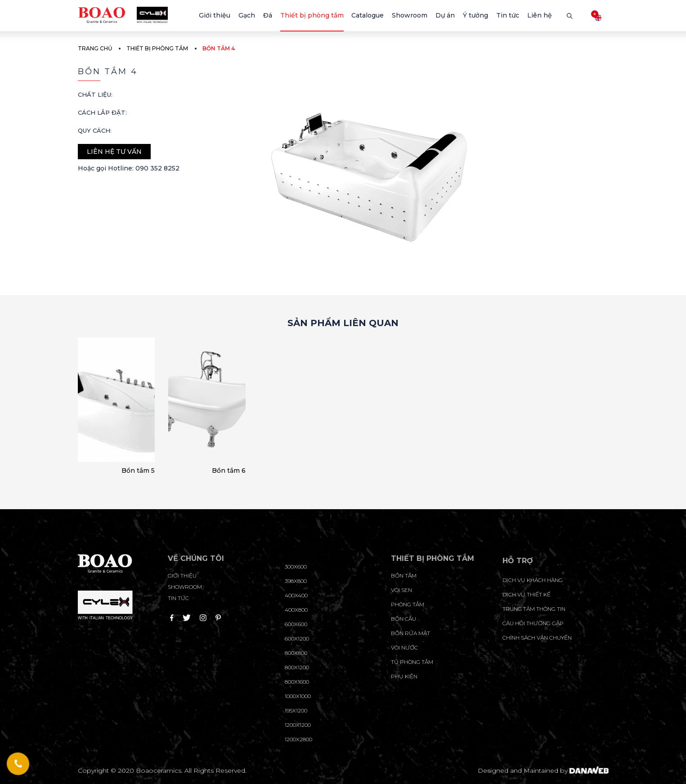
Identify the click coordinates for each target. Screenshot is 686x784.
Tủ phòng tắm (412, 662)
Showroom (185, 587)
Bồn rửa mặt (410, 633)
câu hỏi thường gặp (533, 623)
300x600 (296, 567)
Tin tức (178, 598)
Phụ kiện (404, 676)
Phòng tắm (408, 604)
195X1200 (296, 710)
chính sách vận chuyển (537, 638)
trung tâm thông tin (534, 609)
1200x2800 (298, 739)
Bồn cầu (404, 619)
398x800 (296, 581)
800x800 (296, 653)
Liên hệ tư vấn (114, 152)
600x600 (296, 624)
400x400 (296, 595)
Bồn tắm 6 (229, 470)
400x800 (296, 610)
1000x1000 (298, 696)
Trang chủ (95, 48)
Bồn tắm (404, 576)
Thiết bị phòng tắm (157, 48)
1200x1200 (298, 725)
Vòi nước (404, 647)
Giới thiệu (182, 576)
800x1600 (297, 682)
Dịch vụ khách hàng (533, 580)
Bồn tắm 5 (138, 470)
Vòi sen (401, 590)
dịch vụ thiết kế (527, 594)
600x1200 (297, 638)
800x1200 (297, 667)
